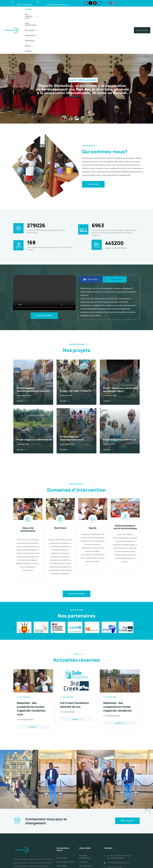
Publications (92, 9)
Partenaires (105, 9)
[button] (42, 9)
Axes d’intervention (62, 9)
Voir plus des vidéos (44, 279)
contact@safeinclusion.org (118, 834)
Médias (116, 9)
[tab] (90, 243)
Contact (28, 14)
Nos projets (78, 9)
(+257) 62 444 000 (115, 838)
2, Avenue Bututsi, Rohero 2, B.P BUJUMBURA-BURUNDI (120, 828)
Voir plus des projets (76, 557)
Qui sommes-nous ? (42, 9)
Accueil (28, 9)
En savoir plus (93, 147)
